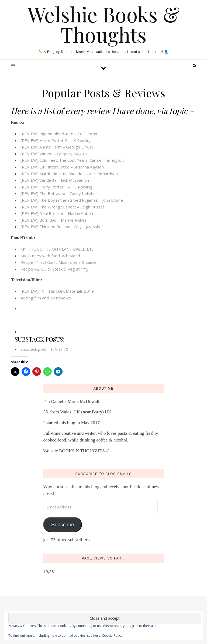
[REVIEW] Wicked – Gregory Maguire (55, 154)
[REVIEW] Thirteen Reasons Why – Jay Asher (62, 227)
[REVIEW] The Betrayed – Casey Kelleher (59, 193)
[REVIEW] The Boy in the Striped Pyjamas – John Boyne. (72, 200)
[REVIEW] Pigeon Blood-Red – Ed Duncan (59, 134)
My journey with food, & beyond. (51, 256)
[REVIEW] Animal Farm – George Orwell (57, 147)
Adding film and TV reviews (46, 298)
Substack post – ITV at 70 (44, 349)
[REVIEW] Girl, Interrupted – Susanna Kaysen (62, 167)
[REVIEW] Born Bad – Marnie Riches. (54, 220)
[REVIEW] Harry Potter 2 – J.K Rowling (56, 140)
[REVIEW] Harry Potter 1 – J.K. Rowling (56, 187)
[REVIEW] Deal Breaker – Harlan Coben (57, 213)
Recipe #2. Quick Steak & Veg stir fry (54, 269)
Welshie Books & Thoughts (104, 24)
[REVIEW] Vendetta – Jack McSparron (55, 180)
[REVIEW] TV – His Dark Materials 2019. (58, 291)
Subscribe (63, 525)
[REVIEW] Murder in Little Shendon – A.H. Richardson (69, 174)
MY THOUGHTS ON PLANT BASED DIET (58, 249)
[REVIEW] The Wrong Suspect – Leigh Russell (63, 207)
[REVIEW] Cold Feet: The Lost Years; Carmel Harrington (72, 160)
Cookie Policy (112, 635)
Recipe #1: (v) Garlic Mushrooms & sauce (58, 262)
